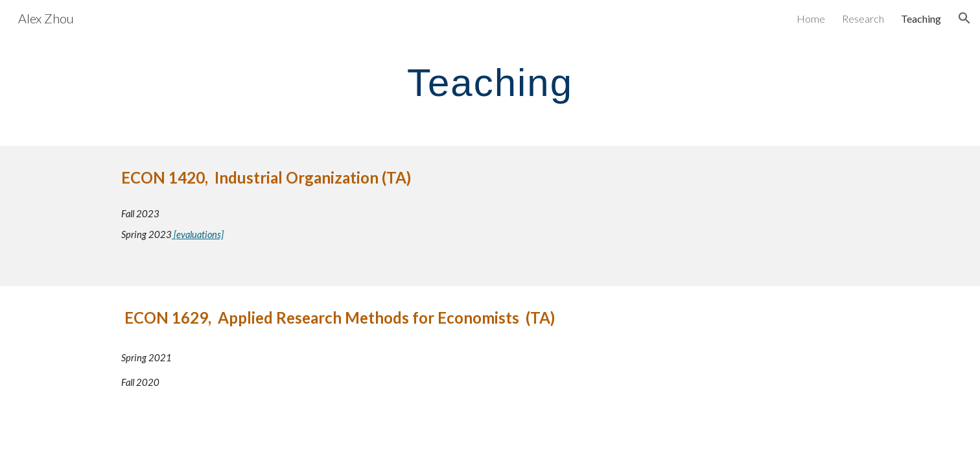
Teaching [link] (921, 18)
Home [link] (811, 18)
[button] (964, 18)
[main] (490, 82)
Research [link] (863, 18)
